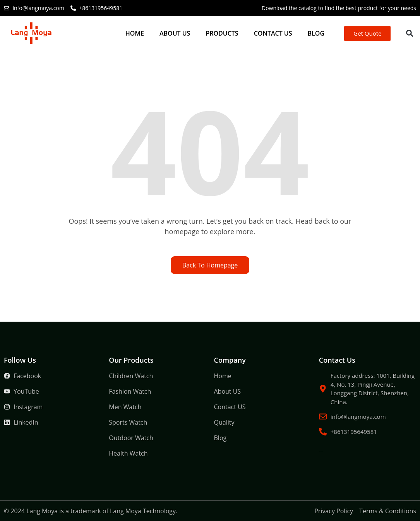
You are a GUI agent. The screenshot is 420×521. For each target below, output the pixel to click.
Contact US (273, 33)
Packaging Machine (299, 422)
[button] (409, 33)
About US (175, 33)
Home (135, 33)
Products (222, 33)
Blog (316, 33)
